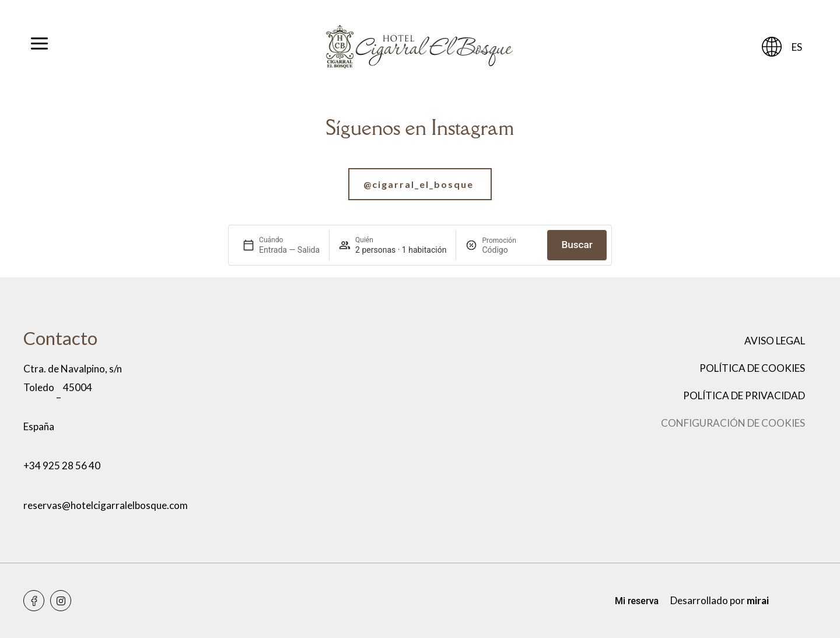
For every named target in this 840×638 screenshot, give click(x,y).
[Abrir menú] (39, 47)
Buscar (577, 245)
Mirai (758, 600)
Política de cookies (752, 368)
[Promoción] (510, 250)
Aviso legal (775, 341)
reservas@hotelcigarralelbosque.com (106, 505)
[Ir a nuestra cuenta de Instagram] (420, 184)
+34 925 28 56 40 (62, 466)
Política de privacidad (744, 395)
